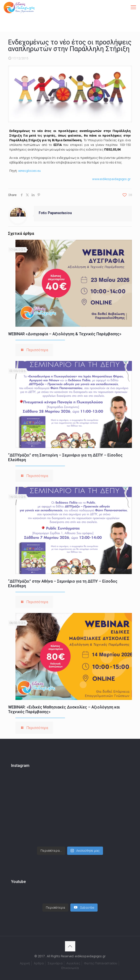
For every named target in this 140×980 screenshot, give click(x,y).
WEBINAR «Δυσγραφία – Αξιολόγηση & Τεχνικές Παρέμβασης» (65, 334)
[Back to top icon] (70, 941)
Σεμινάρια (55, 958)
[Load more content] (55, 903)
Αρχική (25, 958)
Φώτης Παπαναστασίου (101, 958)
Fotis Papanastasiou (55, 213)
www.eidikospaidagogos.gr (111, 179)
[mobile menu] (133, 7)
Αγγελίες (73, 958)
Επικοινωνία (70, 963)
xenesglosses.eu (29, 171)
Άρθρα (39, 958)
